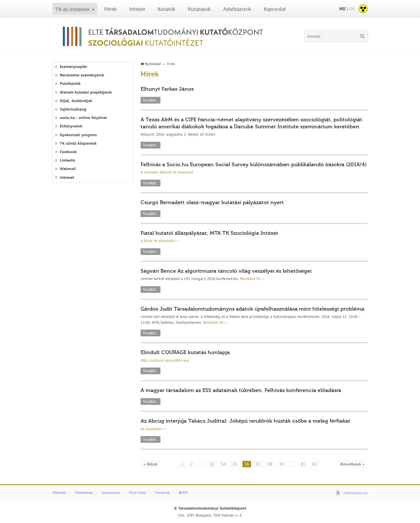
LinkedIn (68, 160)
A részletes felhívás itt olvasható (167, 172)
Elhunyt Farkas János (167, 89)
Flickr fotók (138, 493)
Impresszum (111, 493)
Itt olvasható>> (153, 429)
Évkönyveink (71, 126)
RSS (184, 493)
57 (258, 464)
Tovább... (150, 100)
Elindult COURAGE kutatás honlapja (185, 352)
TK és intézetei (72, 9)
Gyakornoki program (78, 135)
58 (270, 464)
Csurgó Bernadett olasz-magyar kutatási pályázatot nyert (212, 202)
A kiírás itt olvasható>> (160, 241)
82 (315, 464)
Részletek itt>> (252, 279)
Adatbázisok (237, 9)
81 (303, 464)
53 (212, 464)
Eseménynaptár (73, 67)
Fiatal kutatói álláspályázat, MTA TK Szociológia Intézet (209, 233)
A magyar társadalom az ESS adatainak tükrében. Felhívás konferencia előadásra (241, 390)
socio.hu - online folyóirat (83, 118)
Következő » (352, 464)
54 (223, 464)
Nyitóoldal (151, 64)
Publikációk (70, 84)
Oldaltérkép (84, 493)
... (201, 464)
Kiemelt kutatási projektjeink (86, 92)
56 (247, 464)
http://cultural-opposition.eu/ (165, 360)
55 (235, 464)
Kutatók (166, 9)
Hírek (110, 9)
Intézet (137, 9)
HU (342, 9)
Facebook (68, 152)
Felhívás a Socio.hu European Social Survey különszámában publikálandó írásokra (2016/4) (254, 165)
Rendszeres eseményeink (82, 75)
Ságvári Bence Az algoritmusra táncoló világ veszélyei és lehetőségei (226, 271)
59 (282, 464)
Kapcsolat (275, 9)
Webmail (68, 169)
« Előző (150, 464)
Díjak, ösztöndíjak (76, 101)
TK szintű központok (78, 143)
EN (352, 9)
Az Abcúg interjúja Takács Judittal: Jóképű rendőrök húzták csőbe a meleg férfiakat (245, 421)
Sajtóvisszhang (73, 109)
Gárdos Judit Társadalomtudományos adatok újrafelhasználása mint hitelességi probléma (252, 309)
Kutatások (199, 9)
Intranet (67, 177)
